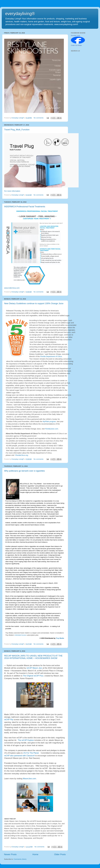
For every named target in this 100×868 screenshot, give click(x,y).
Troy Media (60, 638)
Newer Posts (10, 854)
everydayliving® (20, 14)
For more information (12, 191)
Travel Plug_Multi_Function (17, 130)
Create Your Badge (76, 45)
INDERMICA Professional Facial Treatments (25, 207)
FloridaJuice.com (52, 429)
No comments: (39, 118)
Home (35, 854)
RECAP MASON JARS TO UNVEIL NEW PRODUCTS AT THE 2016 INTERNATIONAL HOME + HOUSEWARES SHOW (33, 657)
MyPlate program (49, 421)
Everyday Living (75, 35)
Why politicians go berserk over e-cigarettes (24, 471)
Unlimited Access (20, 635)
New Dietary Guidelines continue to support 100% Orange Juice (34, 303)
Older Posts (60, 854)
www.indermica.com (12, 288)
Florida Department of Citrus (51, 356)
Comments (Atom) (20, 859)
